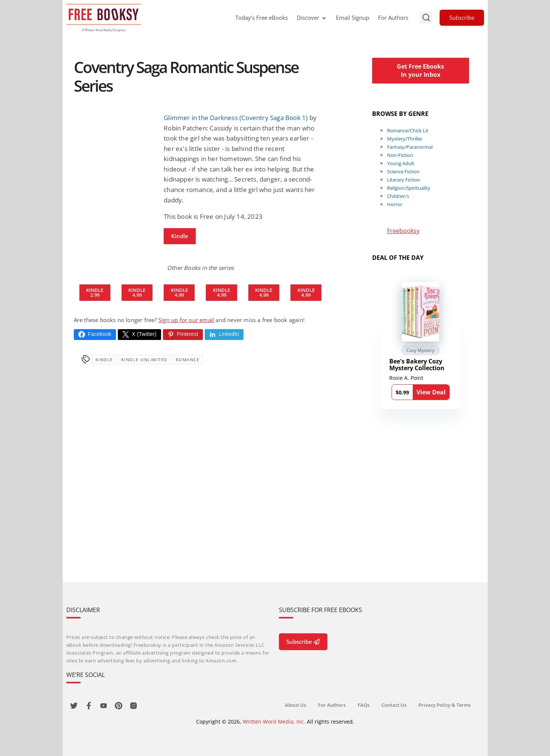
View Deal (431, 392)
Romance (188, 360)
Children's (398, 196)
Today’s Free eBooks (262, 18)
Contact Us (394, 705)
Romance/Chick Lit (408, 130)
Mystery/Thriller (405, 139)
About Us (296, 705)
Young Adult (401, 163)
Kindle (180, 236)
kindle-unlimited (144, 360)
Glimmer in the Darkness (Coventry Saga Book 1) (236, 118)
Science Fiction (403, 171)
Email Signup (353, 18)
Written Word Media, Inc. (274, 722)
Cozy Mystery (420, 350)
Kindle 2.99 (95, 292)
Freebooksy (403, 231)
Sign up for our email (186, 320)
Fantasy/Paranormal (410, 147)
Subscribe (462, 18)
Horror (395, 204)
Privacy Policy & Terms (444, 705)
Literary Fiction (404, 180)
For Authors (393, 18)
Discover (312, 18)
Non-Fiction (400, 155)
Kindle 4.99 (137, 292)
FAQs (364, 705)
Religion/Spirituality (409, 188)
